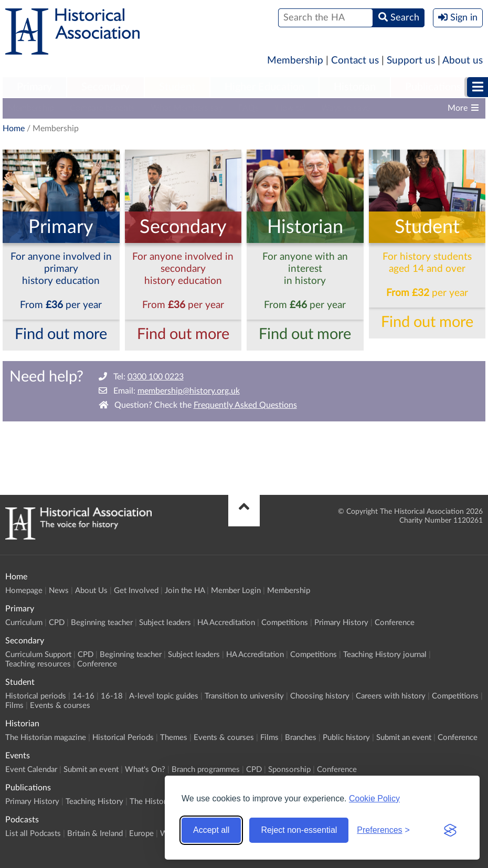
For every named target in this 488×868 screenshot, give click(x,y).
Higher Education (264, 87)
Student (177, 87)
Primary (34, 87)
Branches (301, 738)
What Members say (187, 108)
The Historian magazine (46, 738)
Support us (411, 61)
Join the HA (185, 591)
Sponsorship (289, 770)
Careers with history (391, 696)
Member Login (236, 591)
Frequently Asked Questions (245, 405)
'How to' (290, 108)
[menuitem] (34, 88)
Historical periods (36, 696)
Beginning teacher (102, 623)
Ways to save (346, 108)
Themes (174, 738)
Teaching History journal (385, 655)
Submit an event (404, 738)
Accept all (211, 830)
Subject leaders (165, 623)
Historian (355, 87)
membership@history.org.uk (189, 391)
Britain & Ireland (95, 834)
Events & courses (60, 706)
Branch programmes (206, 770)
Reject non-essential (299, 830)
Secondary (105, 87)
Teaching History (94, 802)
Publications (433, 87)
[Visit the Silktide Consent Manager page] (450, 830)
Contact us (355, 61)
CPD (57, 623)
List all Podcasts (33, 834)
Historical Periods (123, 738)
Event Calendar (31, 770)
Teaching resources (38, 664)
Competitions (285, 623)
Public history (346, 738)
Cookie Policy (374, 798)
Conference (395, 623)
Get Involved (136, 591)
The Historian (153, 802)
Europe (141, 834)
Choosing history (320, 696)
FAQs (248, 108)
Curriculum (24, 623)
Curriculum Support (38, 655)
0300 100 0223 (156, 377)
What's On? (145, 770)
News (59, 591)
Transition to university (244, 696)
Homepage (24, 591)
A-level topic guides (164, 696)
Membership (295, 61)
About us (463, 61)
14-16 (83, 696)
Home (14, 129)
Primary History (341, 623)
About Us (91, 591)
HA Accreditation (226, 623)
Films (14, 706)
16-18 (112, 696)
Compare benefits (102, 108)
